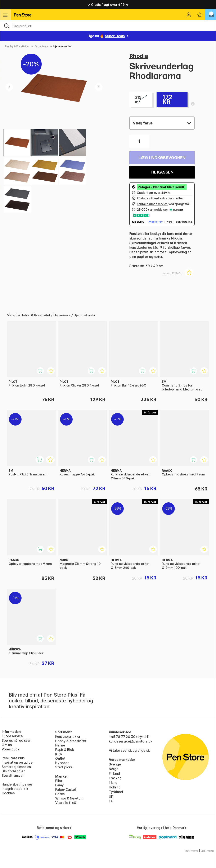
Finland (114, 773)
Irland (113, 783)
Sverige (115, 764)
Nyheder (62, 763)
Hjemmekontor (63, 46)
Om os (7, 745)
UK (111, 796)
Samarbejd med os (16, 767)
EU (111, 801)
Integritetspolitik (15, 789)
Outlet (60, 758)
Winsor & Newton (69, 798)
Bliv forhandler (13, 771)
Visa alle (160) (66, 803)
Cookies (8, 793)
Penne (60, 745)
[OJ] (108, 26)
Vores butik (11, 749)
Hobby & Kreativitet (18, 46)
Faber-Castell (66, 789)
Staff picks (64, 767)
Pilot (59, 781)
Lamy (59, 785)
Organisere (42, 46)
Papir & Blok (65, 750)
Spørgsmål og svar (16, 740)
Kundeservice (12, 736)
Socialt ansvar (13, 775)
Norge (114, 769)
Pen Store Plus (13, 758)
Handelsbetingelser (17, 784)
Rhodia (139, 56)
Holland (115, 787)
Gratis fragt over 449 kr (108, 5)
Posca (60, 794)
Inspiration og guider (18, 762)
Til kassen (162, 172)
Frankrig (115, 778)
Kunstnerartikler (68, 736)
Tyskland (116, 792)
